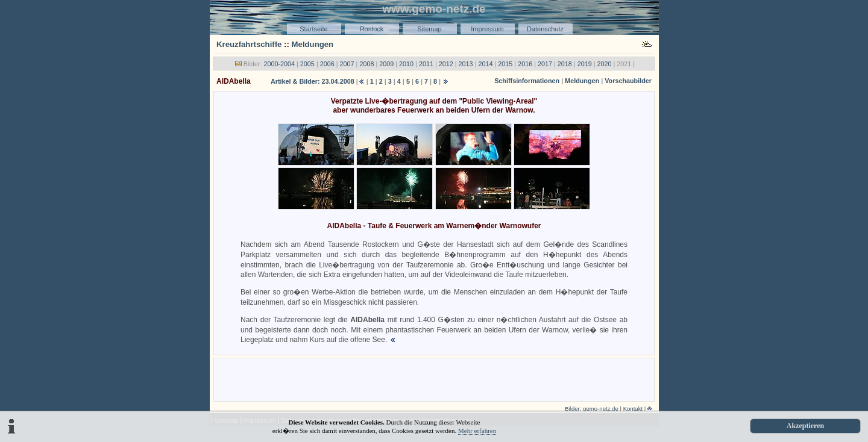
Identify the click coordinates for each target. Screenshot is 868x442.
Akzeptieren (805, 426)
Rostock (372, 29)
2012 (446, 64)
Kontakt (633, 409)
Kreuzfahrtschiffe (249, 44)
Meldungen (313, 44)
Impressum (487, 29)
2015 (505, 64)
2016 (525, 64)
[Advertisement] (434, 379)
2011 (426, 64)
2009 (386, 64)
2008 (366, 64)
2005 (307, 64)
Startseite (313, 29)
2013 (466, 64)
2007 (347, 64)
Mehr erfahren (477, 431)
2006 (327, 64)
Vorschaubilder (628, 81)
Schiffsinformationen (527, 81)
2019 (585, 64)
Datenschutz (545, 29)
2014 (485, 64)
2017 (545, 64)
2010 (406, 64)
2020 (605, 64)
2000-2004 (279, 64)
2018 (565, 64)
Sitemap (429, 29)
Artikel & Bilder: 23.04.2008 (313, 81)
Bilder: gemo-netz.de (592, 409)
